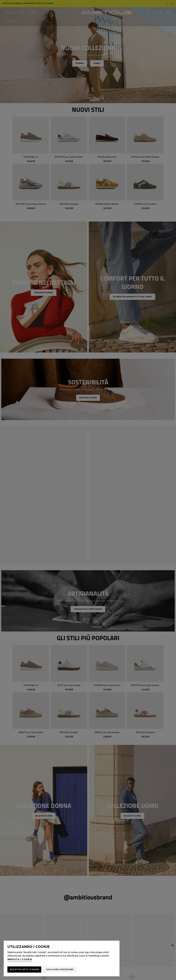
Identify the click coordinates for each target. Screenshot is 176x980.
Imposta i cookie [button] (20, 959)
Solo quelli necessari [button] (60, 969)
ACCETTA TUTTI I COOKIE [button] (24, 969)
